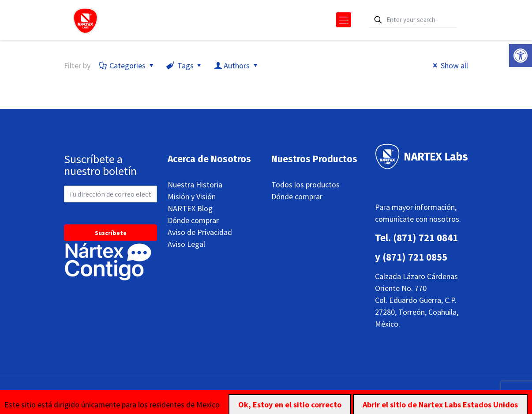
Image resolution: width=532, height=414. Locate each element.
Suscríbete (111, 233)
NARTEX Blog (190, 208)
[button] (521, 56)
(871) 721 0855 (415, 257)
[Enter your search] (413, 20)
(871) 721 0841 (425, 237)
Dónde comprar (193, 220)
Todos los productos (305, 185)
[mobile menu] (344, 20)
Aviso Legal (186, 244)
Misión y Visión (192, 196)
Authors (237, 65)
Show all (449, 65)
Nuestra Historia (195, 185)
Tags (184, 65)
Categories (127, 65)
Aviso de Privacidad (200, 232)
